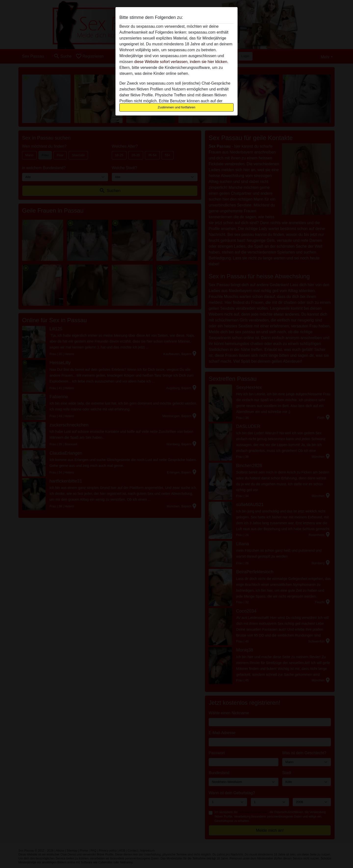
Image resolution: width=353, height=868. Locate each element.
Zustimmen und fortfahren (176, 107)
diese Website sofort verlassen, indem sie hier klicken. (181, 62)
